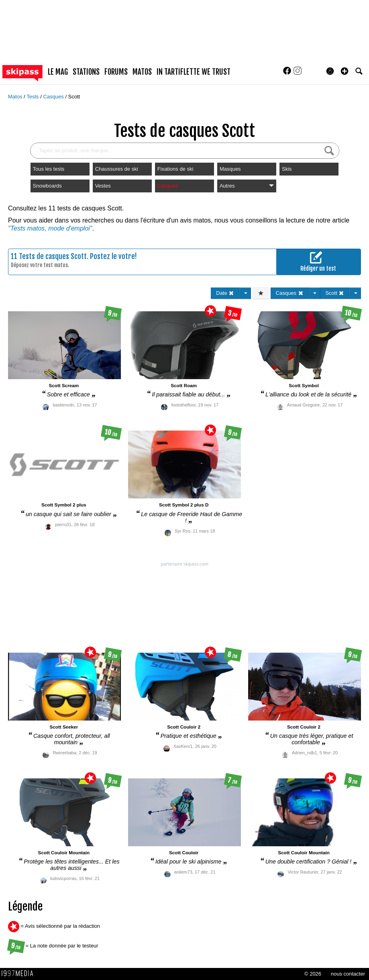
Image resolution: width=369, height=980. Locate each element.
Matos (16, 97)
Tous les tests (49, 169)
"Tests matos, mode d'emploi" (50, 228)
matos (142, 72)
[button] (345, 71)
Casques (54, 97)
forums (116, 72)
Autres (247, 186)
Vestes (103, 186)
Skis (287, 169)
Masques (230, 169)
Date (225, 293)
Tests (33, 97)
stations (86, 72)
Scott (74, 97)
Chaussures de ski (117, 169)
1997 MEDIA (20, 974)
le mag (58, 72)
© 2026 (313, 974)
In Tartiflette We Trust (194, 72)
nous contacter (348, 974)
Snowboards (47, 186)
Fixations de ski (175, 169)
